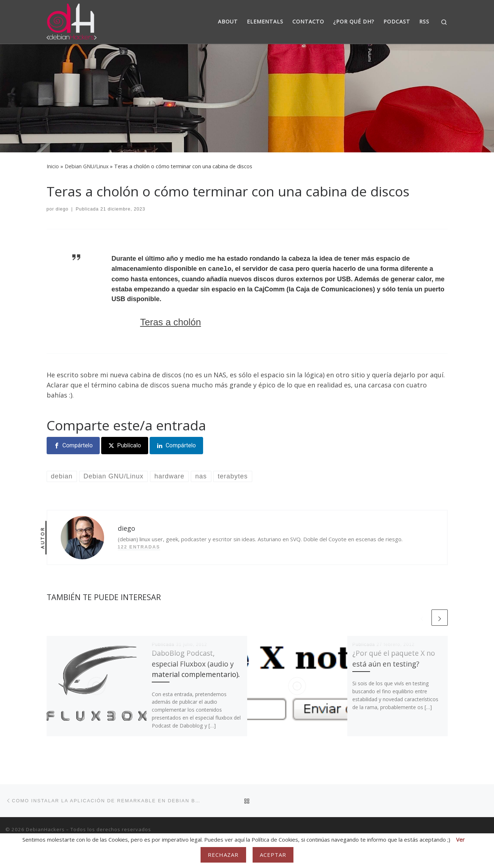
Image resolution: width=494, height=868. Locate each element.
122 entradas (139, 547)
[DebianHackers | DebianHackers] (72, 20)
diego (62, 209)
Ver (460, 839)
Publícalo (129, 445)
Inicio (53, 166)
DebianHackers (45, 829)
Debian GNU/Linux (87, 166)
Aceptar (273, 855)
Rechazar (223, 855)
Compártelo (78, 445)
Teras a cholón (171, 322)
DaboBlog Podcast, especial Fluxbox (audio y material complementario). (196, 663)
